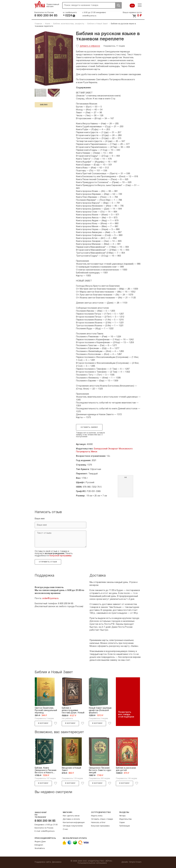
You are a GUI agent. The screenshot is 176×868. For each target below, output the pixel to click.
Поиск (118, 5)
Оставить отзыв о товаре (102, 819)
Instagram (39, 845)
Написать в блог (98, 823)
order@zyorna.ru (89, 16)
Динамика (57, 862)
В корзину (43, 723)
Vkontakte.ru (40, 848)
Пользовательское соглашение (92, 863)
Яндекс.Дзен (40, 842)
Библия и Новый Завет (98, 24)
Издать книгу (97, 816)
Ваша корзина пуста (132, 13)
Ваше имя (40, 519)
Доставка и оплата (71, 819)
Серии (122, 823)
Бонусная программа (100, 826)
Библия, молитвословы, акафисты (69, 24)
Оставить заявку (89, 427)
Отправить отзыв (48, 562)
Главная (38, 24)
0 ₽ (132, 6)
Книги (48, 24)
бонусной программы (60, 556)
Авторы (122, 816)
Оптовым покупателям (73, 826)
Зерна (40, 5)
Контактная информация (74, 823)
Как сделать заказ (71, 816)
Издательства (125, 819)
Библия (44, 105)
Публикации (125, 826)
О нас (65, 829)
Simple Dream (135, 862)
